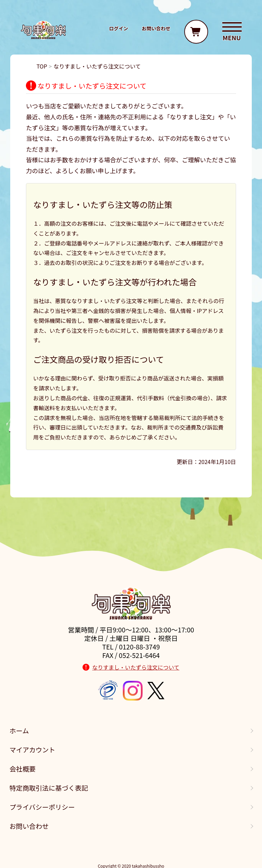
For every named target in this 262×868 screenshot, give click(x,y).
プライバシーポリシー (42, 807)
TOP (42, 66)
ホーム (19, 731)
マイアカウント (32, 750)
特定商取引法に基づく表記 (49, 788)
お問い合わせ (29, 826)
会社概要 (23, 769)
